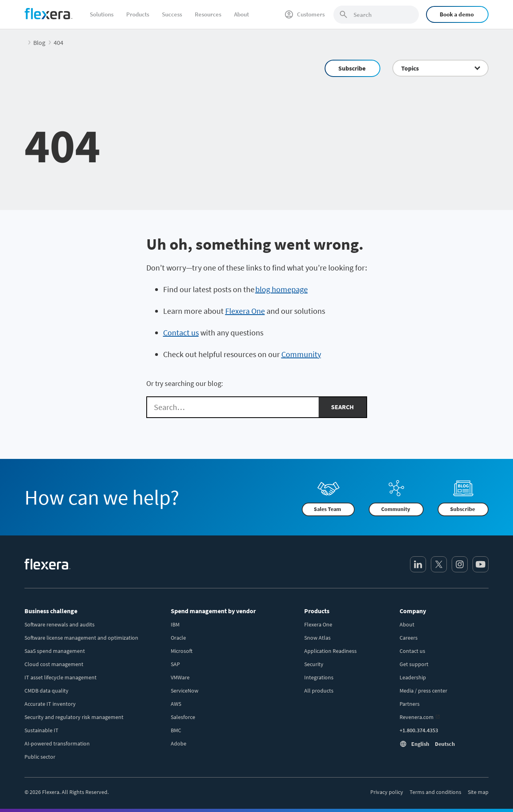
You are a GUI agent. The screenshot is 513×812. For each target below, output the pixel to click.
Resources (208, 14)
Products (138, 14)
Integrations (319, 677)
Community (301, 354)
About (241, 14)
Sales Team (327, 509)
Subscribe (352, 68)
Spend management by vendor (213, 611)
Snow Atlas (317, 638)
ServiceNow (185, 691)
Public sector (40, 757)
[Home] (48, 14)
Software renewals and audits (60, 624)
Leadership (413, 677)
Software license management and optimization (81, 638)
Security (314, 664)
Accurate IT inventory (50, 704)
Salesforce (183, 717)
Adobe (179, 743)
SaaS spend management (55, 651)
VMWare (180, 677)
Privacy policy (387, 792)
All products (319, 691)
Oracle (178, 638)
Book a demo (457, 14)
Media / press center (423, 691)
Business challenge (51, 611)
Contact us (181, 332)
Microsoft (182, 651)
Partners (410, 704)
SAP (175, 664)
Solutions (102, 14)
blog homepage (282, 289)
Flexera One (245, 311)
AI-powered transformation (57, 743)
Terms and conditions (435, 792)
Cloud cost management (54, 664)
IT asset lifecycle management (61, 677)
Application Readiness (330, 651)
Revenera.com (417, 717)
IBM (175, 624)
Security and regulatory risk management (74, 717)
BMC (176, 730)
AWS (176, 704)
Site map (478, 792)
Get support (414, 664)
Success (172, 14)
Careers (409, 638)
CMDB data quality (46, 691)
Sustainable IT (41, 730)
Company (413, 611)
